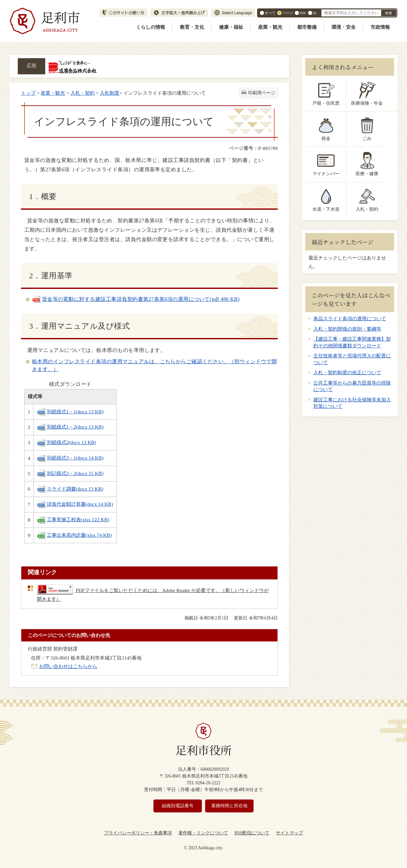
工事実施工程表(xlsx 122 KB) (73, 519)
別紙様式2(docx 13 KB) (67, 442)
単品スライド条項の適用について (350, 319)
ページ (288, 13)
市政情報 (380, 27)
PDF (303, 13)
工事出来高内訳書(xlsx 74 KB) (74, 535)
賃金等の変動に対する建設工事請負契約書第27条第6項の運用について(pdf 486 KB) (136, 299)
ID (315, 13)
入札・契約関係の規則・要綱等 (347, 329)
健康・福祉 (231, 27)
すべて (270, 13)
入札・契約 (83, 93)
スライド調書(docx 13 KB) (70, 489)
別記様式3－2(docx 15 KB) (70, 473)
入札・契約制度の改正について (347, 373)
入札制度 (110, 93)
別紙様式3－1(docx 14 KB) (70, 458)
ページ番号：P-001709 (253, 148)
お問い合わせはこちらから (68, 666)
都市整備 (307, 27)
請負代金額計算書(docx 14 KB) (75, 504)
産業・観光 (270, 27)
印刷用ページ (262, 93)
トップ (28, 93)
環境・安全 (344, 27)
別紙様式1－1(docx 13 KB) (70, 412)
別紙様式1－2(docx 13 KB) (70, 427)
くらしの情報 (151, 27)
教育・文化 (192, 27)
